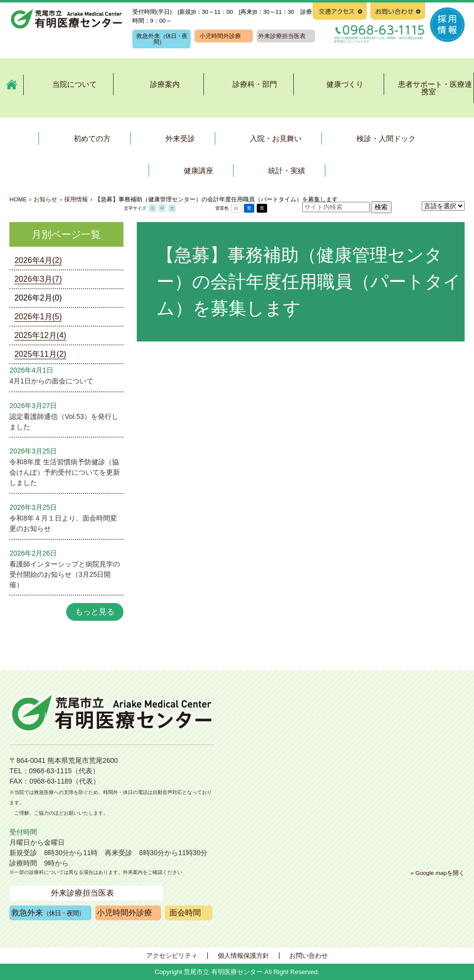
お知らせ (45, 199)
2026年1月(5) (38, 317)
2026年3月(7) (38, 279)
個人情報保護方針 (243, 956)
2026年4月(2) (38, 260)
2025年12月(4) (40, 335)
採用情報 (76, 199)
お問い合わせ (309, 956)
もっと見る (95, 612)
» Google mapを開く (437, 873)
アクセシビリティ (172, 956)
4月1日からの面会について (51, 381)
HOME (18, 199)
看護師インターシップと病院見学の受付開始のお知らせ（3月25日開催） (65, 574)
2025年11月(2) (40, 354)
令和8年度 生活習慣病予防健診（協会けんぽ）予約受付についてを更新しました (65, 472)
